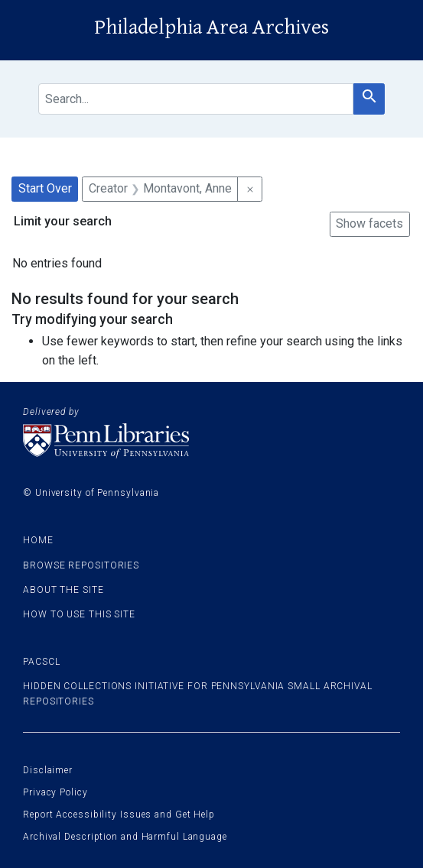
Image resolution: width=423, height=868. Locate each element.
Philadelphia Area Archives (211, 28)
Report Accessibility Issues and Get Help (119, 815)
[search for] (196, 99)
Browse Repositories (81, 565)
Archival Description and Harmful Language (125, 837)
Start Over (45, 188)
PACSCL (41, 662)
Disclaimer (48, 770)
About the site (63, 590)
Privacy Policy (55, 792)
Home (38, 540)
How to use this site (79, 614)
